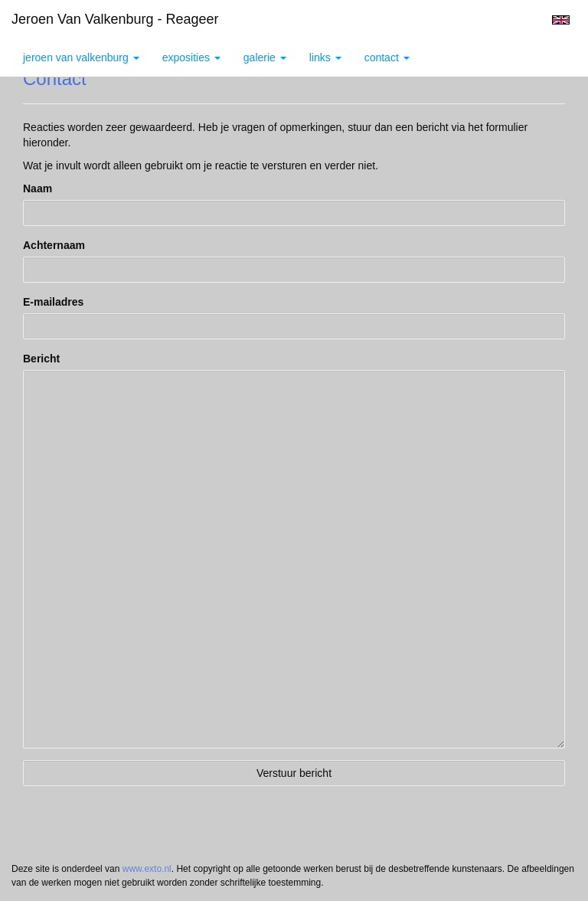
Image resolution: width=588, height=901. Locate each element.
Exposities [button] (191, 57)
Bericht (41, 359)
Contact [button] (387, 57)
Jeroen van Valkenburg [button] (81, 57)
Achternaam (54, 245)
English (561, 20)
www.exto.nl (147, 869)
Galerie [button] (265, 57)
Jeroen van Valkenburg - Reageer (115, 19)
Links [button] (325, 57)
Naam (38, 188)
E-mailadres (53, 302)
